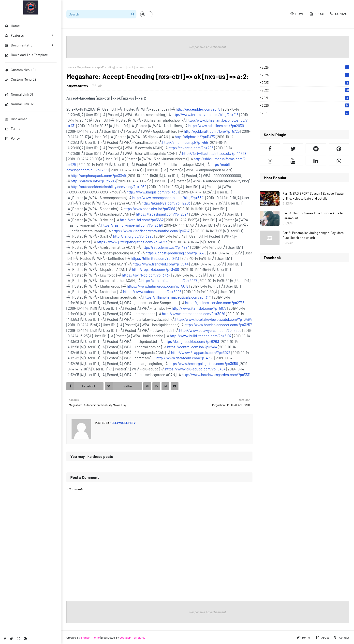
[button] (146, 14)
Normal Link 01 (19, 94)
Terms (13, 128)
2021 (305, 98)
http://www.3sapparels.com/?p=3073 (201, 352)
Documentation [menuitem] (20, 45)
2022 (305, 90)
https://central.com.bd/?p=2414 (192, 347)
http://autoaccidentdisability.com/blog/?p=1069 (109, 187)
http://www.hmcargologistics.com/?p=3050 (203, 364)
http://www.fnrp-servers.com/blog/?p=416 (205, 115)
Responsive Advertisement (208, 47)
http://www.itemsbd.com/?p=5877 (199, 308)
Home (297, 14)
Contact (339, 14)
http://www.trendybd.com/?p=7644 (161, 264)
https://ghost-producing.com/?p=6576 (176, 253)
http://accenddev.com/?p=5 (198, 109)
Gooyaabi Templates (132, 637)
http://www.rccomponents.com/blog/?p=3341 (168, 198)
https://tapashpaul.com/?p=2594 (162, 214)
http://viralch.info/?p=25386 (93, 181)
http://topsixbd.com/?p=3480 (155, 269)
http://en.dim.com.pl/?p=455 (185, 142)
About (317, 14)
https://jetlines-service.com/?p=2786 (215, 303)
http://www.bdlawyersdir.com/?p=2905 (210, 330)
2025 (305, 67)
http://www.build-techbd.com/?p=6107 (201, 336)
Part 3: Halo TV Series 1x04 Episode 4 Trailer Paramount (313, 216)
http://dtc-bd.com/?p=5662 (142, 220)
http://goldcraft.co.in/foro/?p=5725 (212, 131)
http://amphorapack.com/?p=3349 (98, 176)
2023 (305, 83)
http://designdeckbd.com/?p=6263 (191, 341)
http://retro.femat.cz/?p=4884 (166, 247)
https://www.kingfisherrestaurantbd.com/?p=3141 (151, 231)
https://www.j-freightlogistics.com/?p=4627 (132, 242)
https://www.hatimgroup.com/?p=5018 (158, 286)
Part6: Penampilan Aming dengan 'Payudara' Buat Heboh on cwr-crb (313, 235)
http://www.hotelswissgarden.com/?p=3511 (216, 375)
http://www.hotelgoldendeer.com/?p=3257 (218, 325)
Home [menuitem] (12, 26)
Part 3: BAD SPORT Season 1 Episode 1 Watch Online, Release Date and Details (314, 196)
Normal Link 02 (19, 104)
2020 (305, 105)
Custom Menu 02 (21, 79)
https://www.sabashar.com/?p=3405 (152, 292)
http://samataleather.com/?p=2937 (169, 280)
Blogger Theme (90, 637)
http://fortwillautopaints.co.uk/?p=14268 (214, 153)
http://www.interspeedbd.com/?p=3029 (194, 314)
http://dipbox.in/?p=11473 (195, 137)
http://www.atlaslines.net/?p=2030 (216, 126)
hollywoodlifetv (77, 86)
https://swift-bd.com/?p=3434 (146, 275)
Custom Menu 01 (20, 70)
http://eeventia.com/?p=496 (191, 148)
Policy (12, 138)
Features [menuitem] (14, 35)
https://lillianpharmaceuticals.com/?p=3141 (177, 297)
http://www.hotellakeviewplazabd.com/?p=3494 (214, 319)
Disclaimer (16, 119)
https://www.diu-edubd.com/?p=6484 (195, 369)
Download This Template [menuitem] (26, 55)
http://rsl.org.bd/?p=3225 (133, 236)
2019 (305, 113)
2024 (305, 75)
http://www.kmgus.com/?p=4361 (153, 192)
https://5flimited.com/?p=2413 (155, 258)
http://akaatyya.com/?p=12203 (166, 203)
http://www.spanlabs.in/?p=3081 (149, 209)
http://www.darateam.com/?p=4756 (185, 358)
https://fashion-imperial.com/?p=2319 (132, 225)
